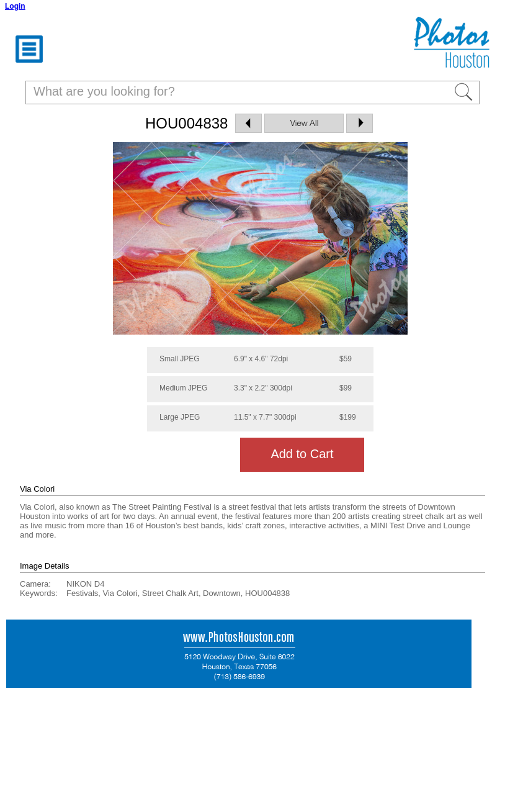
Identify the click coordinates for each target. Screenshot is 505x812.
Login (15, 6)
